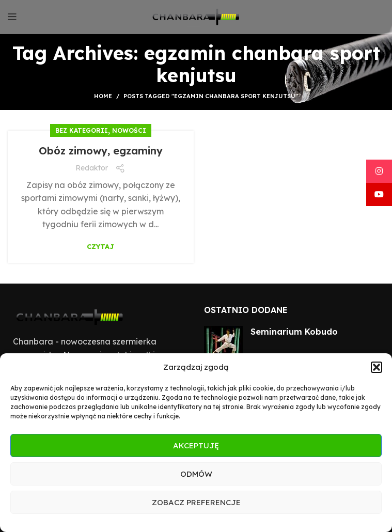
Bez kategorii (82, 130)
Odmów (196, 474)
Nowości (129, 130)
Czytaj (100, 247)
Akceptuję (196, 445)
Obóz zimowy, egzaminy (101, 151)
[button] (377, 367)
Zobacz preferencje (196, 502)
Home (103, 96)
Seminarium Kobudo (294, 332)
